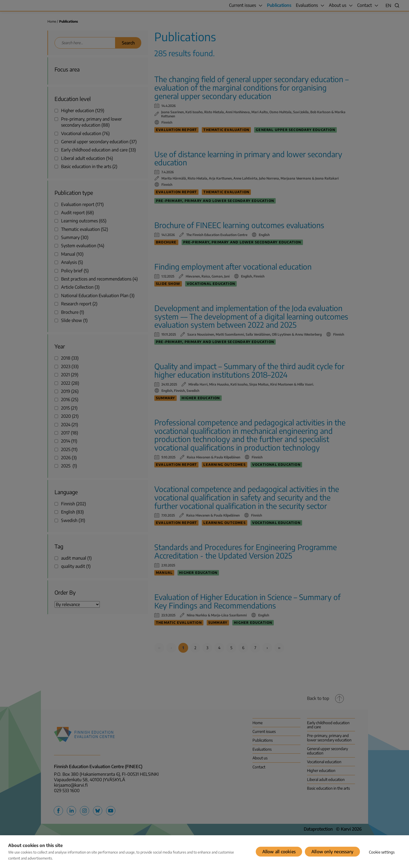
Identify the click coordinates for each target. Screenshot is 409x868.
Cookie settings (382, 852)
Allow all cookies (279, 852)
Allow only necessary (332, 852)
